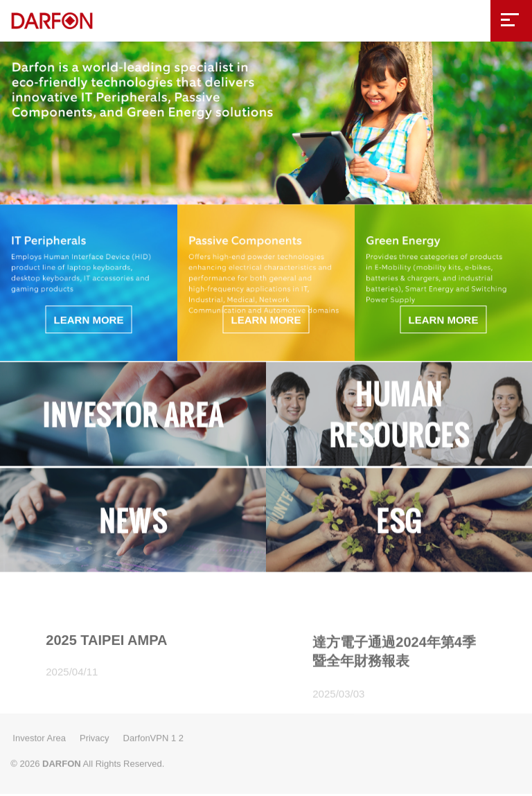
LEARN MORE (89, 318)
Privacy (95, 735)
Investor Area (39, 735)
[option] (266, 121)
